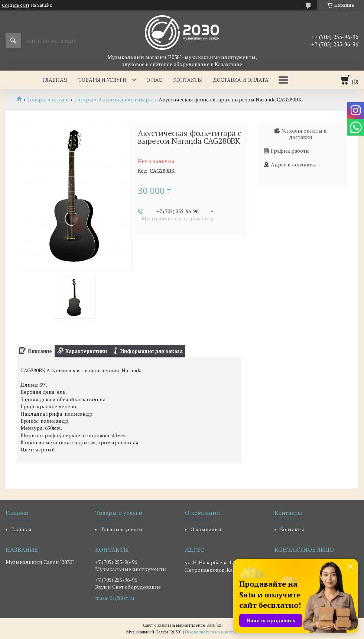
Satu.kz (214, 625)
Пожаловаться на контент (212, 632)
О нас (154, 80)
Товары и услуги (103, 80)
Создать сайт (16, 5)
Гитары (84, 100)
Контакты (188, 80)
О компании (206, 529)
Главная (55, 80)
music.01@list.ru (115, 598)
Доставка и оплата (241, 80)
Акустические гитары (126, 100)
